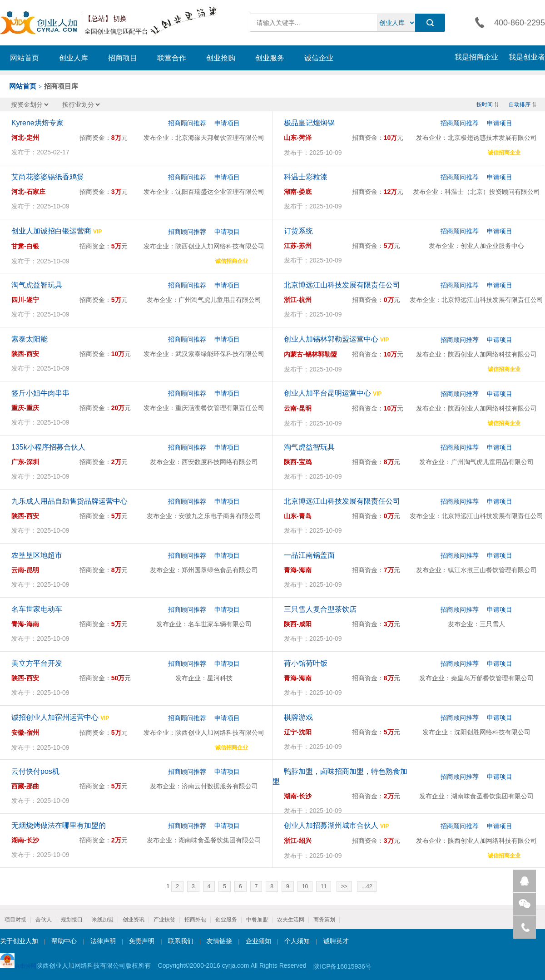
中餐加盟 (257, 920)
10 (305, 886)
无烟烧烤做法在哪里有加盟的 (59, 825)
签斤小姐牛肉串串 (40, 393)
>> (344, 886)
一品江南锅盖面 (309, 555)
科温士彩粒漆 (306, 177)
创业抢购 (221, 58)
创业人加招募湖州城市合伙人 (331, 825)
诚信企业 (319, 58)
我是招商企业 (476, 57)
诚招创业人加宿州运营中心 (55, 717)
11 (324, 886)
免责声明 (142, 941)
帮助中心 (64, 941)
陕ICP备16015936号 (342, 966)
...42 (367, 886)
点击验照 (18, 961)
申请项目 (227, 123)
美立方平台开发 (37, 663)
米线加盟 (103, 920)
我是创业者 (527, 57)
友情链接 (219, 941)
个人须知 (297, 941)
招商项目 (123, 58)
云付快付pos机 (35, 771)
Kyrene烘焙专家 (37, 123)
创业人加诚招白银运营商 (51, 231)
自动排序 (520, 104)
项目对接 (15, 920)
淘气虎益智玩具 (37, 285)
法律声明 (103, 941)
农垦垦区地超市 (37, 555)
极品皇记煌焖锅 (309, 123)
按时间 (485, 104)
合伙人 (44, 920)
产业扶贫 (164, 920)
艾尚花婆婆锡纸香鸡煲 (48, 177)
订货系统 (298, 231)
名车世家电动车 (37, 609)
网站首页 (25, 58)
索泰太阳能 (30, 339)
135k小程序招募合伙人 (48, 447)
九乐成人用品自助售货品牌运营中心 (69, 501)
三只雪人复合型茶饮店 (320, 609)
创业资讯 (134, 920)
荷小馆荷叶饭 (306, 663)
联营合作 (172, 58)
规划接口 (72, 920)
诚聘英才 (336, 941)
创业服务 (270, 58)
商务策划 (324, 920)
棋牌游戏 (298, 717)
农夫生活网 (291, 920)
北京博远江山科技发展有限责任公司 (342, 285)
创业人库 (74, 58)
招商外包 (195, 920)
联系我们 (181, 941)
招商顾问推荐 (187, 123)
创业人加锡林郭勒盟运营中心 (331, 339)
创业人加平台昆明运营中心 (327, 393)
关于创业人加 (19, 941)
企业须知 (258, 941)
